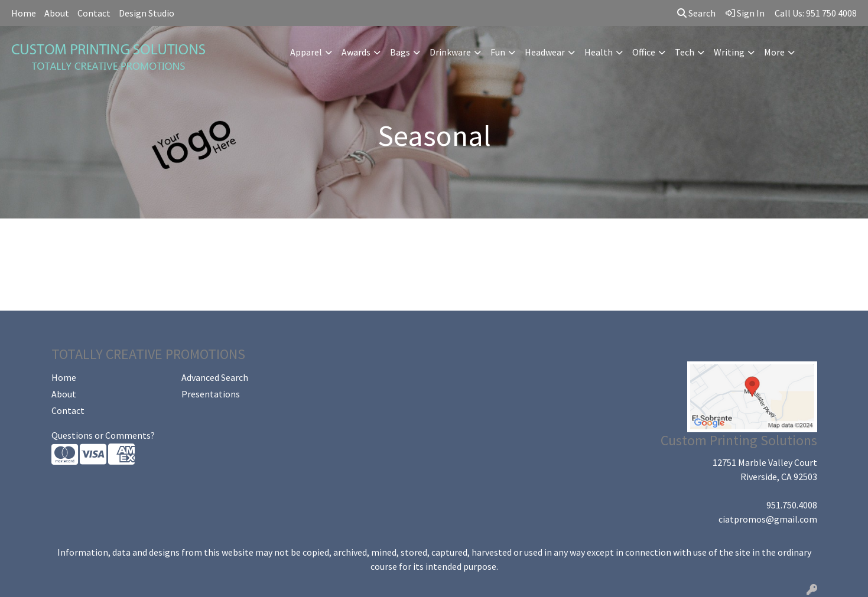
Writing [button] (729, 52)
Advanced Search (215, 377)
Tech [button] (685, 52)
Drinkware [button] (450, 52)
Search (696, 13)
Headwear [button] (545, 52)
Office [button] (644, 52)
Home (24, 13)
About (57, 13)
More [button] (774, 52)
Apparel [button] (306, 52)
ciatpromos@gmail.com (768, 519)
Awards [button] (356, 52)
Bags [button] (400, 52)
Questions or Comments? (103, 435)
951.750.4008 (792, 505)
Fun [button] (498, 52)
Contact (94, 13)
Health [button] (599, 52)
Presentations (211, 394)
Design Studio (147, 13)
